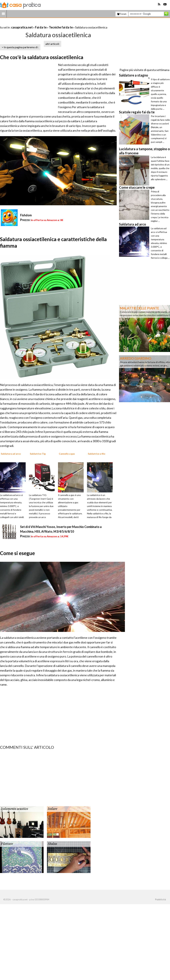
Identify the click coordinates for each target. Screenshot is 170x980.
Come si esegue (17, 553)
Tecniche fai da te (61, 27)
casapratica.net (22, 27)
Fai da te (41, 27)
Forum (122, 14)
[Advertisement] (39, 23)
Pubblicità (160, 899)
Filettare (7, 844)
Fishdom (26, 215)
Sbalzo (52, 844)
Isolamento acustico (14, 809)
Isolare (52, 809)
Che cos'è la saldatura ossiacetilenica (42, 57)
